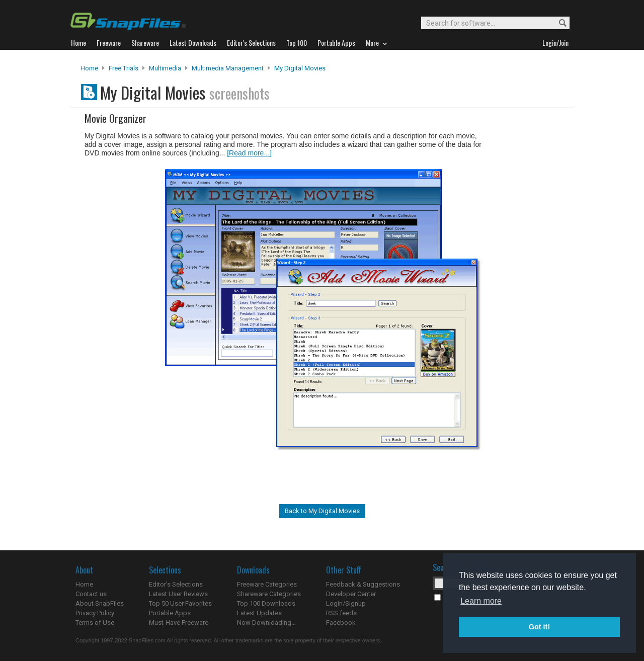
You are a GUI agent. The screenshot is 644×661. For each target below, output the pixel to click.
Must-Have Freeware (179, 623)
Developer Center (351, 594)
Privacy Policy (95, 613)
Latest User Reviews (178, 594)
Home (89, 68)
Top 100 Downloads (266, 603)
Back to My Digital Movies (322, 511)
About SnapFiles (100, 603)
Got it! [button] (539, 627)
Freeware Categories (267, 584)
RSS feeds (341, 613)
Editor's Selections (176, 584)
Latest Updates (259, 613)
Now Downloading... (266, 623)
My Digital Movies (300, 68)
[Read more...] (249, 153)
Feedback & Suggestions (363, 584)
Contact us (91, 594)
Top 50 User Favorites (180, 603)
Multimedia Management (228, 68)
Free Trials (124, 68)
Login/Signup (346, 603)
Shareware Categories (269, 594)
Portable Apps (170, 613)
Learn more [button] (481, 601)
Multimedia (165, 68)
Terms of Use (95, 623)
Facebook (341, 623)
